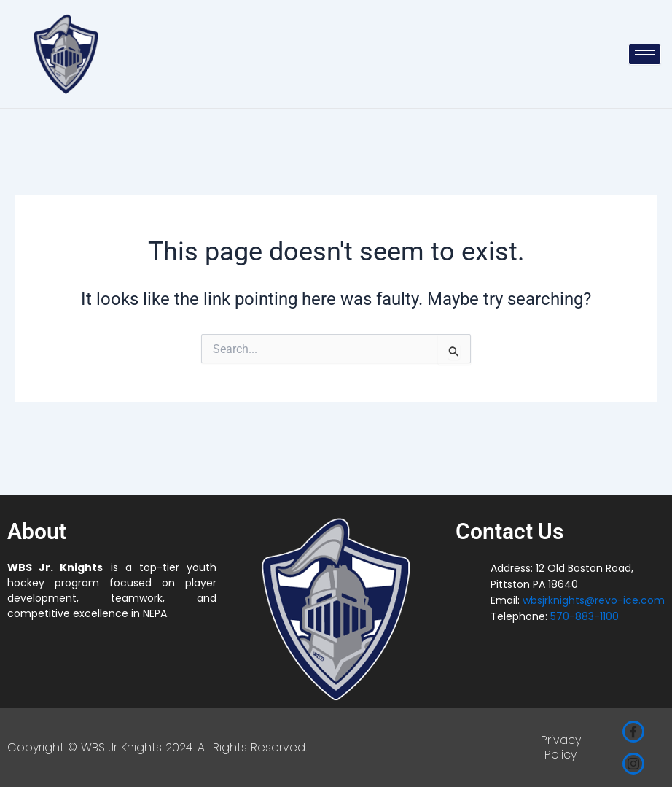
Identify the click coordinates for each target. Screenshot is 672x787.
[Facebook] (633, 732)
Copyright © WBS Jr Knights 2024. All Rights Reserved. (157, 747)
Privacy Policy (561, 748)
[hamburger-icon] (645, 54)
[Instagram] (633, 764)
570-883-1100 (585, 616)
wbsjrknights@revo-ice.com (594, 600)
